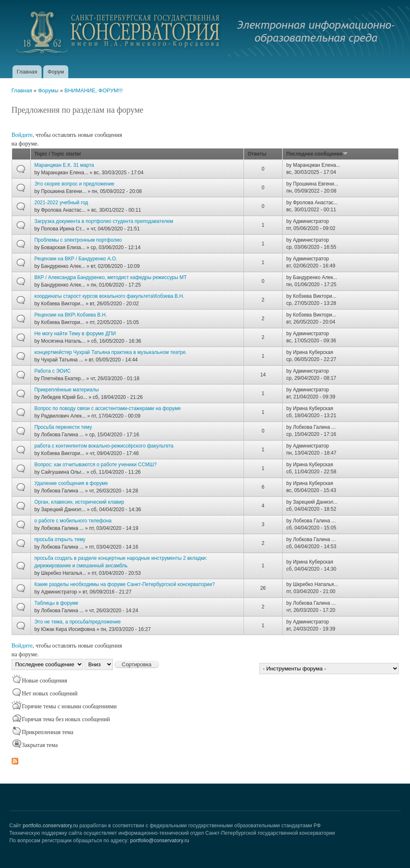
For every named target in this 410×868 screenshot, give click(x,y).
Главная (27, 72)
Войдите (22, 135)
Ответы (257, 154)
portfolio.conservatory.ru (50, 826)
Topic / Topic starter (58, 154)
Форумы (48, 90)
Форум (56, 72)
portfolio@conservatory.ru (160, 841)
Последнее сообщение (317, 154)
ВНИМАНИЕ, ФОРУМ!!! (94, 90)
